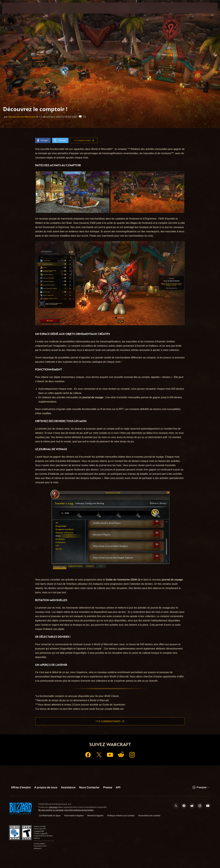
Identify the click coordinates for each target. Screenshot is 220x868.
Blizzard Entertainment (22, 117)
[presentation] (14, 8)
